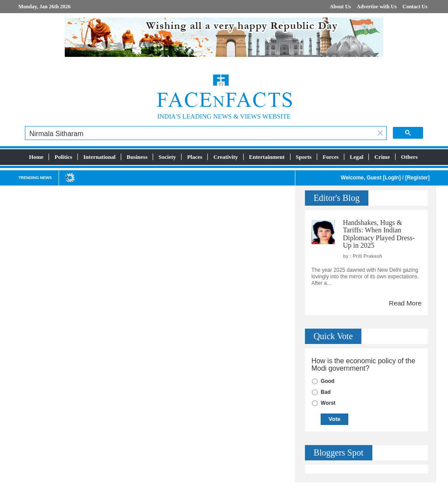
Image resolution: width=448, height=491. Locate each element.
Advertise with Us (376, 7)
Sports (304, 157)
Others (409, 157)
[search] (200, 134)
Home (36, 157)
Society (168, 157)
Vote (334, 419)
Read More (405, 303)
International (100, 157)
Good (327, 381)
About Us (340, 7)
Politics (63, 157)
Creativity (226, 157)
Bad (326, 392)
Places (195, 157)
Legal (356, 157)
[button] (380, 134)
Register (417, 178)
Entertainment (267, 157)
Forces (331, 157)
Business (137, 157)
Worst (328, 403)
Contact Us (415, 7)
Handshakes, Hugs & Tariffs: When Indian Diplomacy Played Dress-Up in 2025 (379, 234)
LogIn (392, 178)
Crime (382, 157)
